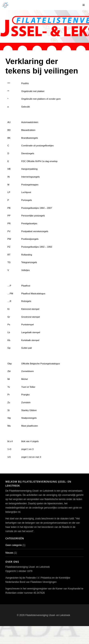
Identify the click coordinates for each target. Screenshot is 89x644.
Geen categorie (14, 545)
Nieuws (9, 553)
